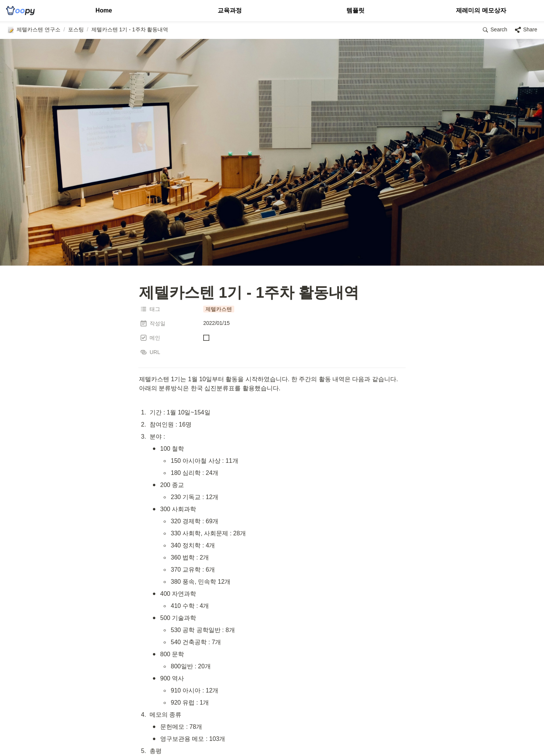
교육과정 (230, 10)
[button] (34, 30)
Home (104, 10)
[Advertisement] (272, 736)
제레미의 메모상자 (481, 10)
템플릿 (355, 10)
